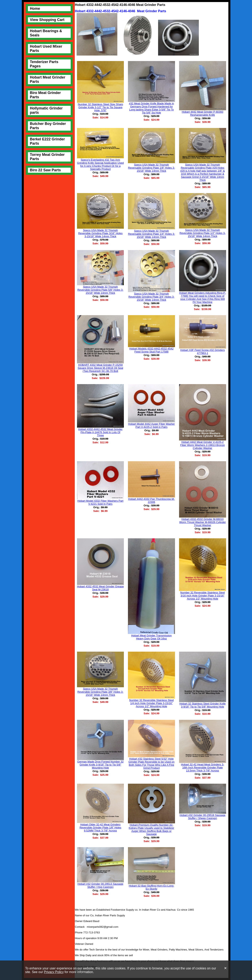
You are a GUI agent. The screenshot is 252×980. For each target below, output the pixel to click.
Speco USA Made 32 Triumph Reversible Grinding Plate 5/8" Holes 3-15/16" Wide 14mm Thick (100, 290)
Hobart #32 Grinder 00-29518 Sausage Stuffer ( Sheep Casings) (203, 817)
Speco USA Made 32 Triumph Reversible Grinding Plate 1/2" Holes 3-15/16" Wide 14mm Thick (202, 233)
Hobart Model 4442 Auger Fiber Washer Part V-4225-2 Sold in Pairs (151, 425)
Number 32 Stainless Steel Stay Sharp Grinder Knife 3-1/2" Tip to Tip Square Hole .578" (100, 107)
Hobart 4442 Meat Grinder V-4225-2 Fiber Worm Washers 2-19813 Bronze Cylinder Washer (202, 445)
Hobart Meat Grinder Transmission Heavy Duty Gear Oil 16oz (151, 637)
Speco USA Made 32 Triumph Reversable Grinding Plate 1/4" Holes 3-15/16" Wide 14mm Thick (151, 234)
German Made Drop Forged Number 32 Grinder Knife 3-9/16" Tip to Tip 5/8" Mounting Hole (100, 765)
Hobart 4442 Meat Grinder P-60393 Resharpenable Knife (202, 113)
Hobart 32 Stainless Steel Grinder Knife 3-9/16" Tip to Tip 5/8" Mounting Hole (203, 705)
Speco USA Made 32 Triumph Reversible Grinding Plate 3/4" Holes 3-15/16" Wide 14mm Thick (152, 297)
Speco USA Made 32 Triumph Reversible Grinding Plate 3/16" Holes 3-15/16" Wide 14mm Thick (100, 233)
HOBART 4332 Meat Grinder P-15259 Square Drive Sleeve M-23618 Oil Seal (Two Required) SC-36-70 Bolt (100, 368)
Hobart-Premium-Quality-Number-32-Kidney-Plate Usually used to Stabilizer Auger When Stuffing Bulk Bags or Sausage (151, 829)
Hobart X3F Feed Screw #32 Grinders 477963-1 (202, 352)
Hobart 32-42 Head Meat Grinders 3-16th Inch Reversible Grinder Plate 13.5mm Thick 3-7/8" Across (202, 768)
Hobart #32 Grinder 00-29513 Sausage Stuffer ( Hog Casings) (100, 885)
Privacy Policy (54, 972)
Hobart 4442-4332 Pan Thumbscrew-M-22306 (151, 500)
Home (35, 9)
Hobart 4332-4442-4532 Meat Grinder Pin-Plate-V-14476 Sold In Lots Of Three (100, 432)
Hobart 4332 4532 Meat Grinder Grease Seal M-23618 (100, 588)
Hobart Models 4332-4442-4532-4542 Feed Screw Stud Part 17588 (151, 350)
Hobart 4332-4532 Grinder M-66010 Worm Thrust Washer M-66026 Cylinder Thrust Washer (203, 522)
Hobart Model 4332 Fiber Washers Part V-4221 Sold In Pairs (100, 502)
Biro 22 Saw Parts (45, 170)
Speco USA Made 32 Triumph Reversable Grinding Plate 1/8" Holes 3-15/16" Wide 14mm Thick (151, 168)
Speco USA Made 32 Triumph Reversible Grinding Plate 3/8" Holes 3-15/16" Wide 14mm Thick (100, 692)
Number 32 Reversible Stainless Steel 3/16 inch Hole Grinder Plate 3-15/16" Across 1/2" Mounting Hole (203, 596)
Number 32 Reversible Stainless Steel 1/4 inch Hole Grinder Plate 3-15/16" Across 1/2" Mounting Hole (151, 703)
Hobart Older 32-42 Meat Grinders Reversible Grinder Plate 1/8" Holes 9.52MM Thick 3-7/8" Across (100, 828)
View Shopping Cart (47, 20)
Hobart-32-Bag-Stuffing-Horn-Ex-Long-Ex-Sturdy (151, 887)
